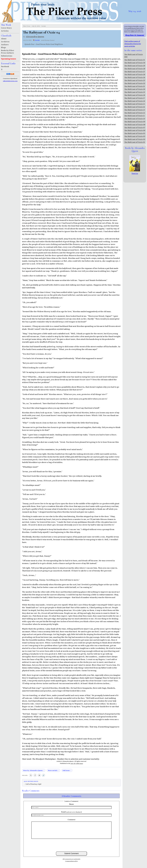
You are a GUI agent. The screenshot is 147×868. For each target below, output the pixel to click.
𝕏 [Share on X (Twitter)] (31, 775)
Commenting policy (72, 861)
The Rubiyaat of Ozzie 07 (135, 127)
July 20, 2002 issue (77, 763)
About (4, 39)
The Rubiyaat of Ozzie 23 (135, 80)
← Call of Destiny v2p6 (33, 784)
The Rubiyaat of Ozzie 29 (135, 66)
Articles (5, 31)
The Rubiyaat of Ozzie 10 (135, 119)
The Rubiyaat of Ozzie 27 (135, 71)
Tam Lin (135, 172)
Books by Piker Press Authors (8, 52)
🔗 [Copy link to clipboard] (43, 775)
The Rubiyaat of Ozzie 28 (135, 69)
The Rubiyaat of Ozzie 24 (135, 77)
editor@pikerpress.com (10, 81)
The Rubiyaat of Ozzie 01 (135, 142)
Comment (72, 819)
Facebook (5, 66)
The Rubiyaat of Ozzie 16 (135, 101)
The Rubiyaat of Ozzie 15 (135, 104)
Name (72, 804)
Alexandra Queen (35, 36)
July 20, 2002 (36, 26)
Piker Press (27, 26)
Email (71, 812)
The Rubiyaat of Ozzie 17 (135, 98)
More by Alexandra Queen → (34, 770)
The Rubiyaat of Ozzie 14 (135, 107)
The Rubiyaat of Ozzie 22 (135, 83)
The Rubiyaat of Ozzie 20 (135, 89)
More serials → (53, 770)
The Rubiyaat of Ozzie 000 (134, 56)
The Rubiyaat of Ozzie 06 (135, 130)
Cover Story (6, 28)
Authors (5, 44)
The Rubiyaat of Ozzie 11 (135, 116)
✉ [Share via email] (39, 775)
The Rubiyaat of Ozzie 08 (135, 124)
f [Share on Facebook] (35, 775)
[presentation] (71, 845)
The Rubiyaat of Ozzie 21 (135, 86)
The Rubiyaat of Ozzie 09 (135, 121)
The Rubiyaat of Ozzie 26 (135, 74)
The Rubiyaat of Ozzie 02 (135, 139)
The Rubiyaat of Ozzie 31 (135, 60)
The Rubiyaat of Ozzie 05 (135, 133)
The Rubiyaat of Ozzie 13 (135, 110)
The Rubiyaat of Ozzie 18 (135, 95)
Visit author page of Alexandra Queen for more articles (133, 44)
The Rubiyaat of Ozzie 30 (135, 63)
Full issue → (67, 770)
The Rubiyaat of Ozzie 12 (135, 113)
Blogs (3, 47)
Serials (44, 26)
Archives (5, 42)
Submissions (7, 56)
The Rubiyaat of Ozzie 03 (135, 136)
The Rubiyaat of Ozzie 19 (135, 92)
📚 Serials (36, 40)
